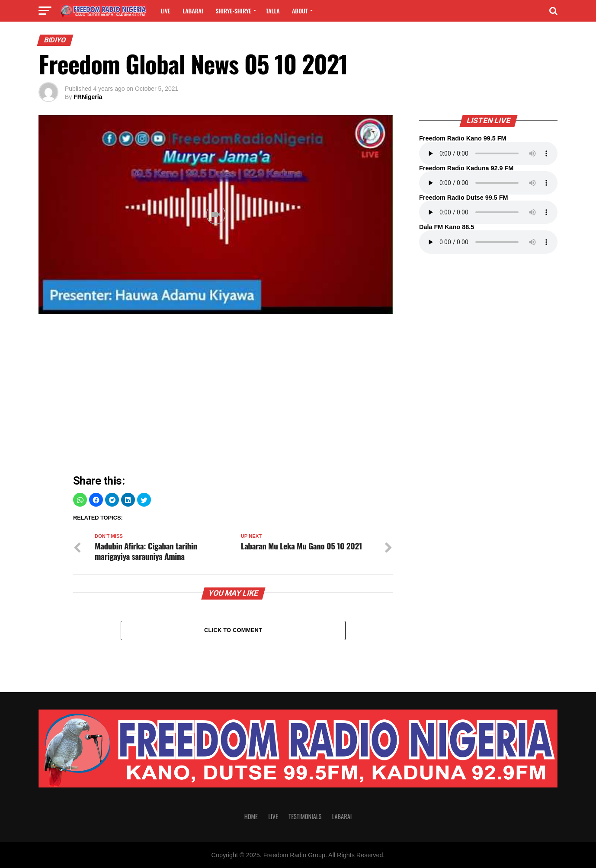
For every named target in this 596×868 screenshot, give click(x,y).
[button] (80, 500)
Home (251, 816)
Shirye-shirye (233, 11)
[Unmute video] (216, 215)
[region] (233, 396)
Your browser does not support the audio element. (488, 153)
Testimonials (305, 816)
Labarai (193, 11)
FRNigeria (88, 97)
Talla (273, 11)
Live (165, 11)
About (300, 11)
